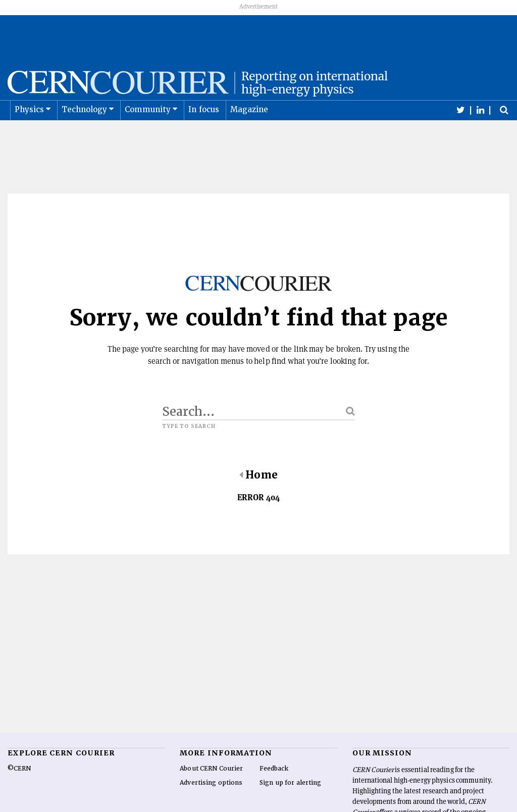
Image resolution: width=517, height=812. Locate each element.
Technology (85, 134)
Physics (29, 134)
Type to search (189, 451)
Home (258, 500)
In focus (204, 134)
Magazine (249, 134)
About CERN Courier (211, 793)
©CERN (19, 793)
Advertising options (211, 807)
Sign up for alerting (291, 807)
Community (148, 134)
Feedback (274, 793)
